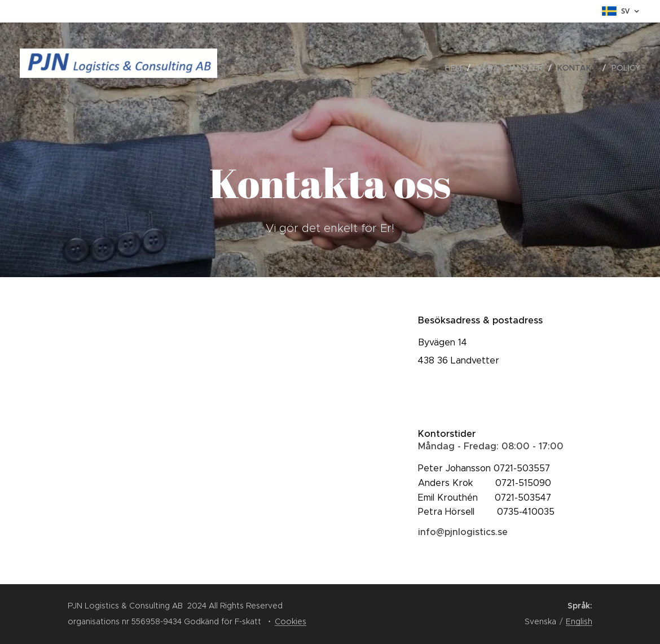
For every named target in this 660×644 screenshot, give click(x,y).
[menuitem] (456, 68)
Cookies (291, 621)
